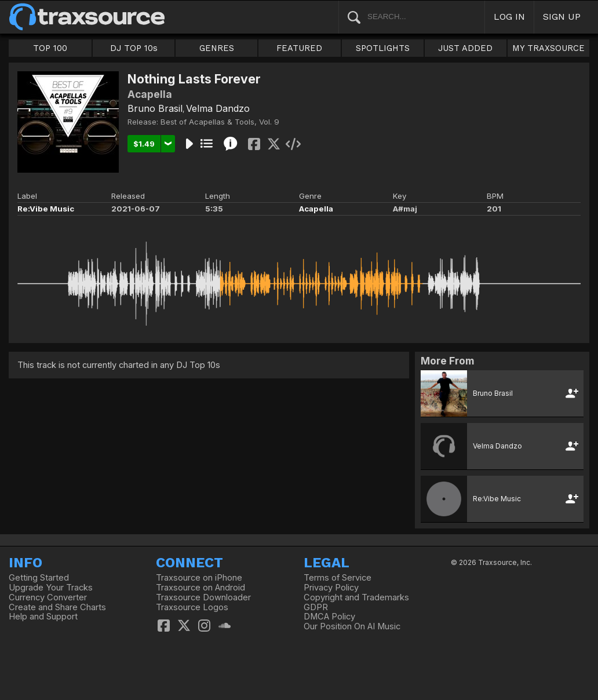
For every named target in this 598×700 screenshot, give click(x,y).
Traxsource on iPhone (199, 578)
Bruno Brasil (155, 108)
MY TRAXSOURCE (548, 48)
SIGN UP (562, 17)
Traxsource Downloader (203, 597)
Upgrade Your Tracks (51, 588)
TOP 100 (50, 48)
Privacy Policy (331, 588)
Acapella (316, 209)
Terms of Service (338, 578)
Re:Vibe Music (46, 209)
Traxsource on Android (200, 588)
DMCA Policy (329, 617)
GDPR (316, 607)
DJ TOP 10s (134, 48)
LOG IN (509, 17)
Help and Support (43, 617)
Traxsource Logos (192, 607)
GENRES (217, 48)
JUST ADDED (465, 48)
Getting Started (39, 578)
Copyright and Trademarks (356, 597)
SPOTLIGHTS (383, 48)
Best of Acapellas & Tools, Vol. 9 (220, 122)
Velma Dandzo (218, 108)
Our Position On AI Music (352, 626)
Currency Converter (48, 597)
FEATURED (299, 48)
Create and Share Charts (57, 607)
